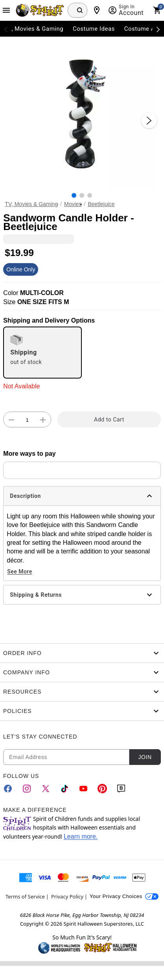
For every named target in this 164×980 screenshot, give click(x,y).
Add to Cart (109, 419)
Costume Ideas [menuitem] (94, 29)
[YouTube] (83, 789)
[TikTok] (64, 789)
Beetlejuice (101, 204)
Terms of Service (25, 896)
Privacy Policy (67, 896)
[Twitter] (46, 789)
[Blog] (121, 789)
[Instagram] (27, 789)
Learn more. (81, 836)
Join (145, 757)
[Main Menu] (6, 10)
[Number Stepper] (27, 420)
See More (19, 572)
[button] (82, 112)
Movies (73, 204)
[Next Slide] (149, 121)
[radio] (42, 353)
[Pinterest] (102, 789)
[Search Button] (80, 10)
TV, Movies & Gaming (31, 204)
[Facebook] (8, 789)
